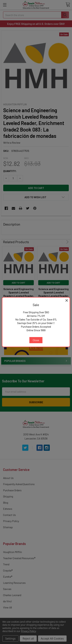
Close (36, 340)
